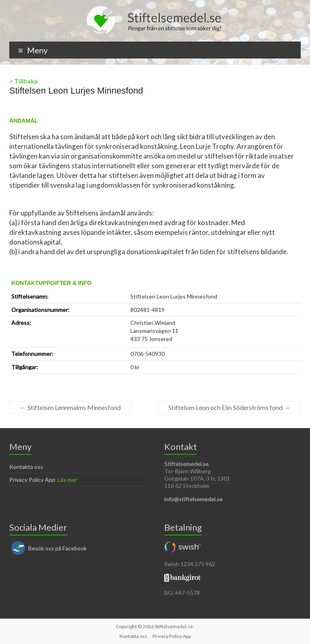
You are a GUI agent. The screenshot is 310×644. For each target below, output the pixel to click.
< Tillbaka (23, 81)
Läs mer (67, 480)
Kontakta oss (26, 467)
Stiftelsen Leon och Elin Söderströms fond (229, 407)
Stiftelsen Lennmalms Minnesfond (70, 407)
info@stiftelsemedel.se (194, 499)
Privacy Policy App (32, 480)
